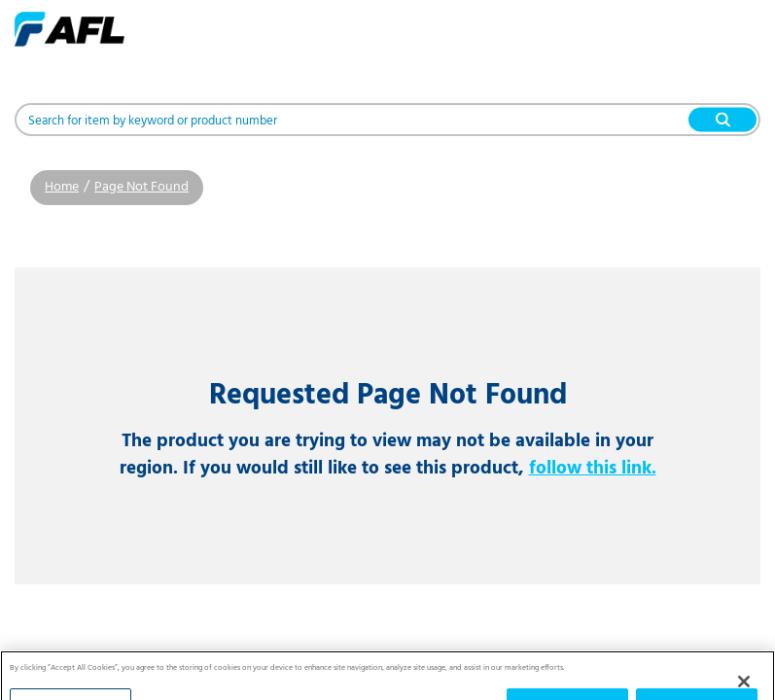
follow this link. (593, 469)
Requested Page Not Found (388, 396)
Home (62, 187)
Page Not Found (141, 187)
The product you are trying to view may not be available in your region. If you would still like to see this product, (388, 455)
